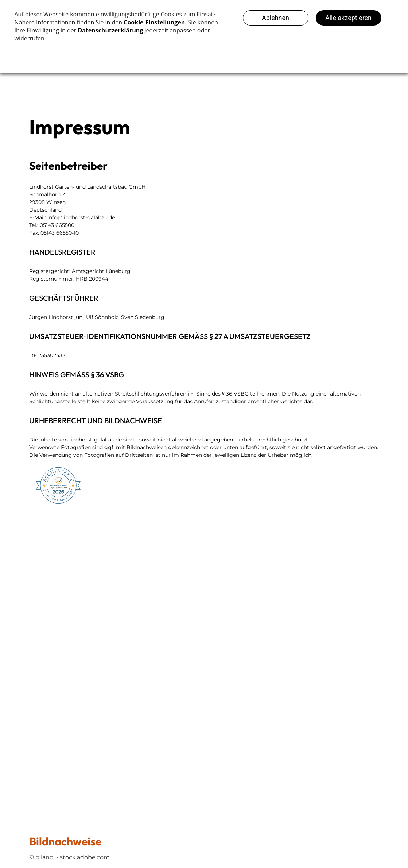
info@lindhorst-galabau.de (81, 217)
